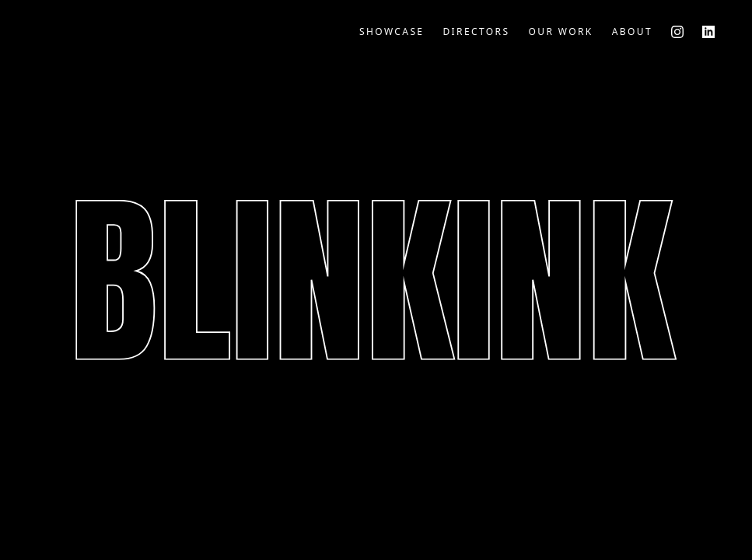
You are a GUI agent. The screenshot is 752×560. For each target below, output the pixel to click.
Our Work (560, 31)
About (632, 31)
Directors (476, 31)
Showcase (392, 31)
